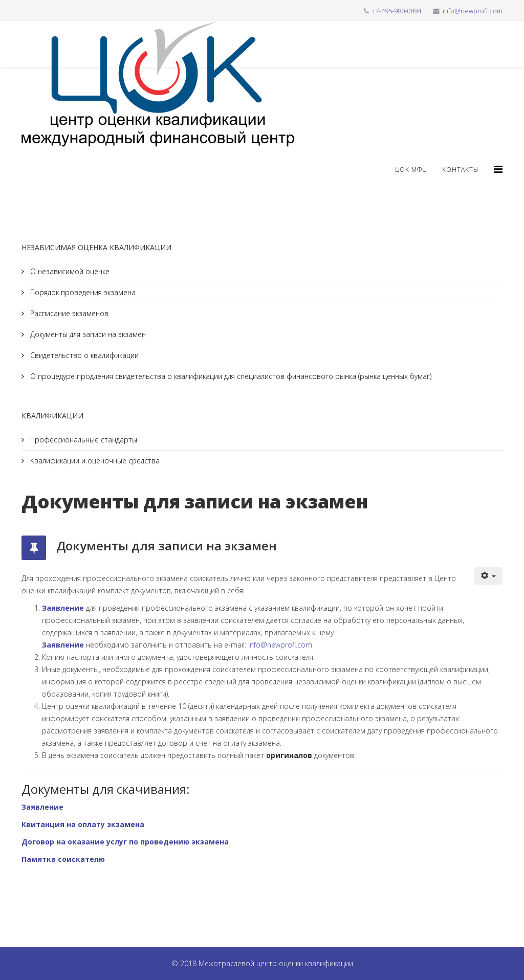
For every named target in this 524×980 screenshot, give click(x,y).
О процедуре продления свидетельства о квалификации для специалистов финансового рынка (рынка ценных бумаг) (230, 376)
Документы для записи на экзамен (87, 334)
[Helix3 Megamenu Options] (498, 169)
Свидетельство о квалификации (83, 355)
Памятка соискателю (63, 859)
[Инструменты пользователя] (489, 576)
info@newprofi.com (473, 11)
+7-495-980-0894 (397, 11)
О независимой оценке (69, 271)
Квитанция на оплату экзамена (83, 824)
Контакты (460, 170)
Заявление (63, 608)
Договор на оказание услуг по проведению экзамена (125, 842)
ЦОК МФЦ (411, 170)
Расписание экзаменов (68, 313)
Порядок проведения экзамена (82, 292)
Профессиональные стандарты (83, 440)
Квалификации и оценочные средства (94, 461)
